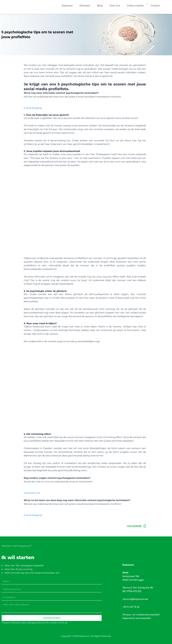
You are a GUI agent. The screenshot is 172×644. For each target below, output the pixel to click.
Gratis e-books (135, 6)
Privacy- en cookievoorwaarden (141, 615)
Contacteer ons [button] (32, 493)
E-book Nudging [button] (33, 108)
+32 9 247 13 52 (131, 607)
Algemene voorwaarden (137, 618)
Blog (100, 6)
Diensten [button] (85, 6)
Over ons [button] (115, 6)
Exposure (67, 6)
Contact (155, 6)
